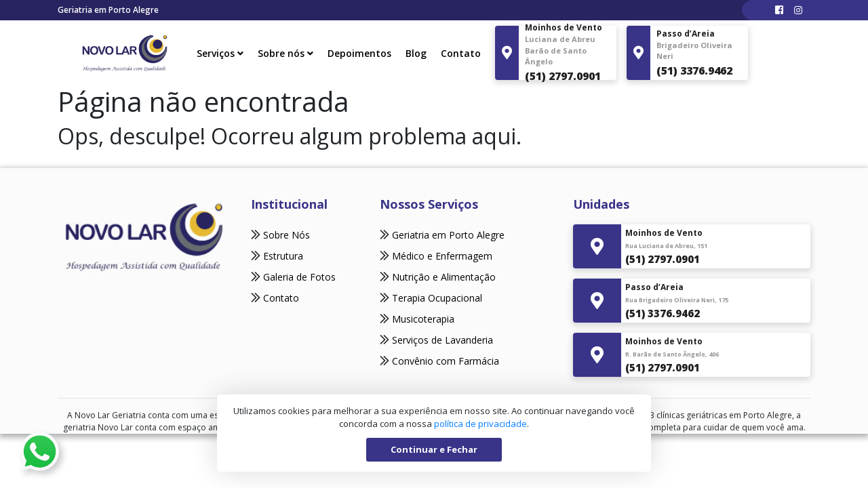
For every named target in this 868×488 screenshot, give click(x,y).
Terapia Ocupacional (437, 298)
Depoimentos (359, 53)
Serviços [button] (220, 53)
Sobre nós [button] (285, 53)
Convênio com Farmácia (446, 361)
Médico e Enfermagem (442, 256)
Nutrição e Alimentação (444, 277)
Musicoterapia (423, 319)
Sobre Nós (285, 235)
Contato (461, 53)
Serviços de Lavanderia (442, 340)
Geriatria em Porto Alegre (448, 235)
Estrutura (282, 256)
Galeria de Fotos (298, 277)
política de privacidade (480, 424)
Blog (416, 53)
